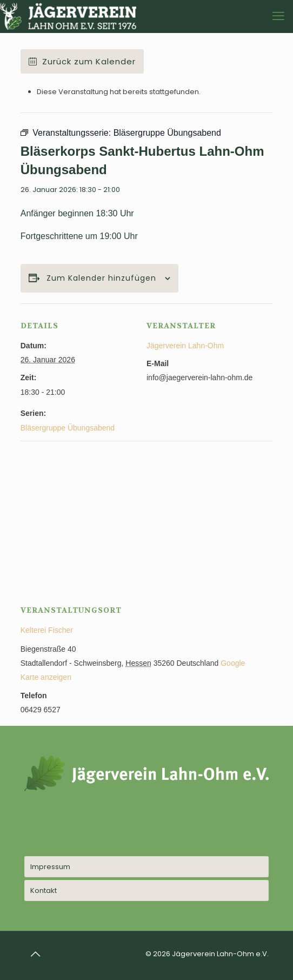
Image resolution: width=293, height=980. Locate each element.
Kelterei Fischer (47, 630)
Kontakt (44, 890)
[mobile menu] (278, 16)
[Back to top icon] (36, 954)
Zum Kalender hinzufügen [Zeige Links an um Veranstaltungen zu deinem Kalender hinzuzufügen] (101, 278)
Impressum (50, 867)
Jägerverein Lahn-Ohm (185, 346)
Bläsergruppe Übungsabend (68, 428)
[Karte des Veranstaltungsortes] (146, 519)
